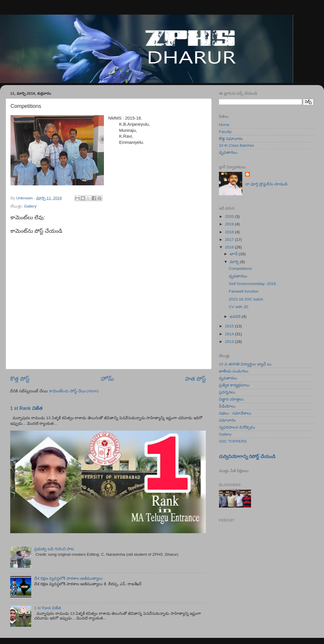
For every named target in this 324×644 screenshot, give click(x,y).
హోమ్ (107, 379)
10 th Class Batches (236, 145)
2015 (230, 326)
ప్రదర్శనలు (227, 392)
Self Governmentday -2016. (253, 284)
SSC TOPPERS (233, 441)
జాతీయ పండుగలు (234, 371)
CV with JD (239, 307)
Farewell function (244, 291)
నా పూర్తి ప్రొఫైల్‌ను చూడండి (266, 184)
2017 (230, 240)
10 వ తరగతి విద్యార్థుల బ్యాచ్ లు (245, 364)
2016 (230, 247)
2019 (230, 224)
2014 (230, 334)
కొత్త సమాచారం (231, 139)
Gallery (31, 206)
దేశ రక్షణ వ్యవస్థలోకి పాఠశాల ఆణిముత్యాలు (68, 578)
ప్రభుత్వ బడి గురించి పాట (54, 549)
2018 (230, 232)
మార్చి (235, 262)
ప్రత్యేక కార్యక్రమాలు (234, 385)
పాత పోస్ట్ (195, 379)
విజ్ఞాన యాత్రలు (231, 399)
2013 (230, 342)
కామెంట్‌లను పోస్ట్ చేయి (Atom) (74, 391)
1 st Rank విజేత (26, 408)
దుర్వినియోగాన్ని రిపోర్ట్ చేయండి (247, 456)
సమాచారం (227, 420)
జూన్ (234, 254)
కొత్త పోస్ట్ (20, 379)
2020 (230, 216)
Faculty (225, 132)
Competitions (240, 269)
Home (224, 125)
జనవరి (236, 316)
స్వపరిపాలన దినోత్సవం (237, 427)
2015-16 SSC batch (246, 299)
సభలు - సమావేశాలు (235, 413)
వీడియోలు (227, 406)
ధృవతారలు (228, 152)
